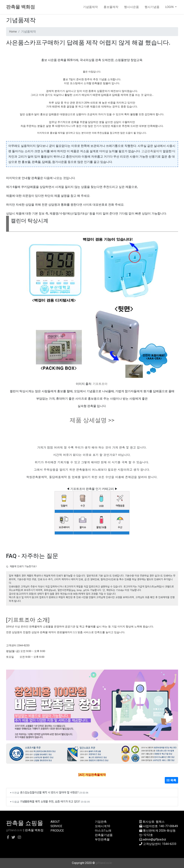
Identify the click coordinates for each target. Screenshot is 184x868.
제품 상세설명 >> (92, 420)
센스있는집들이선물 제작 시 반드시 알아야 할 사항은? (49, 792)
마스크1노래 (103, 831)
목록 (171, 780)
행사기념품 (152, 7)
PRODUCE (57, 831)
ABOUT (55, 822)
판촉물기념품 (104, 835)
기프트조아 (100, 384)
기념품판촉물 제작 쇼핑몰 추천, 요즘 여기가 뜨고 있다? (50, 801)
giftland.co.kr (14, 830)
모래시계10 (102, 826)
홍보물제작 (111, 7)
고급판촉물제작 (152, 151)
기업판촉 (101, 822)
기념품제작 (90, 7)
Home (13, 32)
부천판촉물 (102, 839)
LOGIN (170, 7)
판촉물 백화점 (21, 7)
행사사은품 (131, 7)
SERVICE (56, 826)
